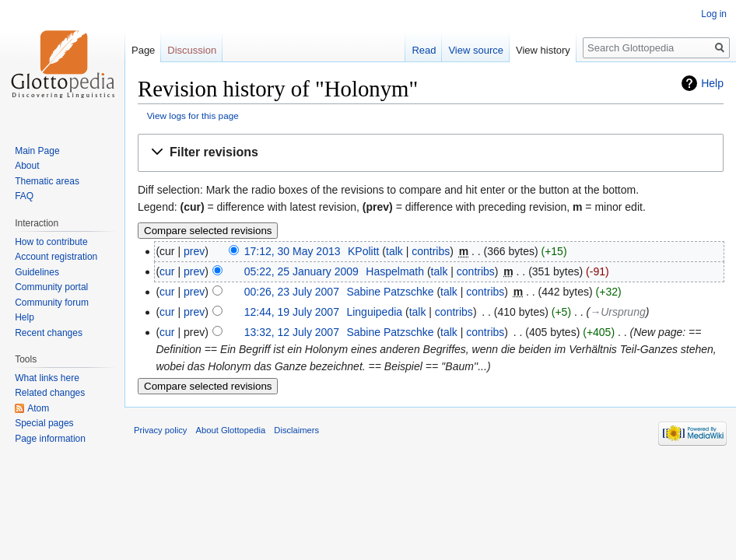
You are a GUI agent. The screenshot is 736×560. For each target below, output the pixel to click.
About (27, 166)
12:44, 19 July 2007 (292, 312)
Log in (714, 14)
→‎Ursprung (618, 312)
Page (143, 50)
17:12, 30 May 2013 (293, 251)
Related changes (50, 393)
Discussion (192, 50)
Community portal (51, 287)
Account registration (56, 257)
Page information (50, 439)
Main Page (37, 151)
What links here (47, 378)
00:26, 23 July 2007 (292, 292)
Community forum (52, 303)
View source (476, 50)
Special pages (44, 423)
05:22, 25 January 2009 (301, 271)
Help (712, 83)
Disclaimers (296, 430)
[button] (431, 153)
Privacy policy (160, 430)
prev (194, 251)
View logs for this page (193, 115)
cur (167, 271)
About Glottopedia (231, 430)
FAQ (24, 196)
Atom (38, 408)
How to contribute (51, 242)
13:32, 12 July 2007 (292, 332)
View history (543, 50)
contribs (431, 251)
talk (394, 251)
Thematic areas (47, 181)
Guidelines (37, 272)
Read (424, 50)
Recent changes (49, 333)
